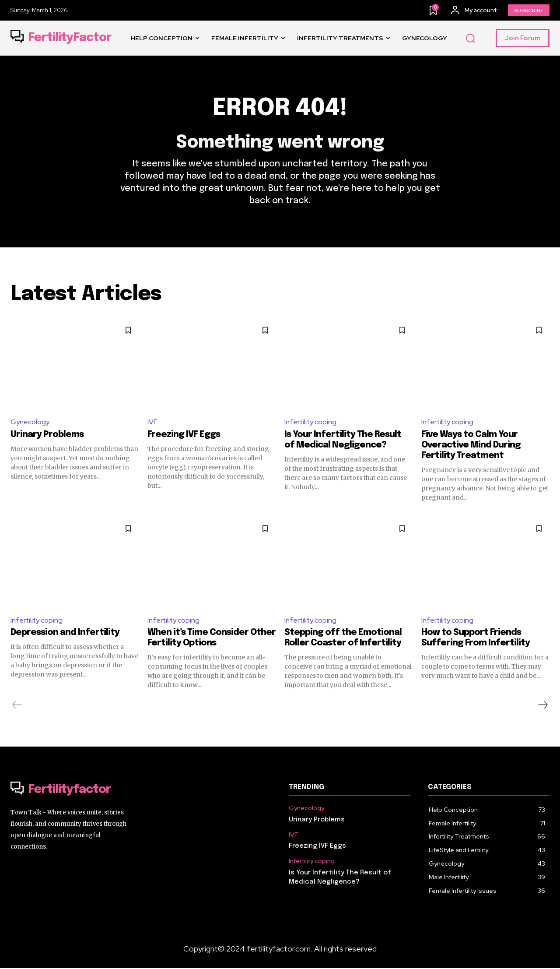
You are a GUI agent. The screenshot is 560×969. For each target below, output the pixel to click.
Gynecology (30, 422)
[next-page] (542, 706)
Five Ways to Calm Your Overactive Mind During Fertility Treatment (471, 446)
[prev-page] (17, 706)
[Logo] (61, 38)
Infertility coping (311, 422)
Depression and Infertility (65, 633)
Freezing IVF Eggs (184, 435)
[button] (470, 39)
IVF (152, 422)
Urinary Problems (47, 435)
